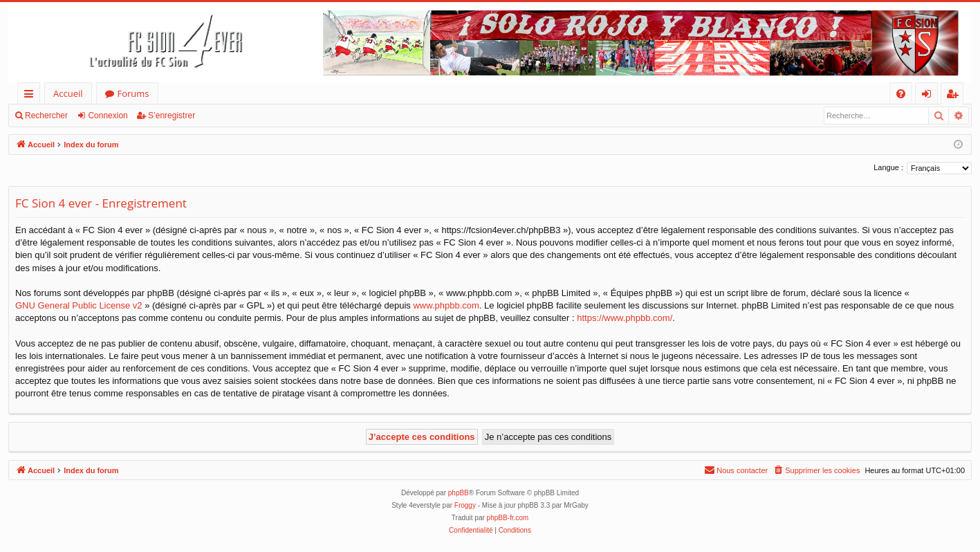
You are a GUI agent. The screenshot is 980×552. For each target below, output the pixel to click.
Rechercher (46, 116)
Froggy (465, 505)
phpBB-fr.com (508, 518)
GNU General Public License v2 (79, 305)
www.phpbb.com (446, 305)
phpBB (459, 493)
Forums (133, 93)
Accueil (68, 93)
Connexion (108, 116)
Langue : (888, 167)
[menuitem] (901, 94)
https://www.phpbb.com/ (625, 318)
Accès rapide (31, 96)
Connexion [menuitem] (930, 96)
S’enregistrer (172, 116)
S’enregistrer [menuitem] (955, 96)
